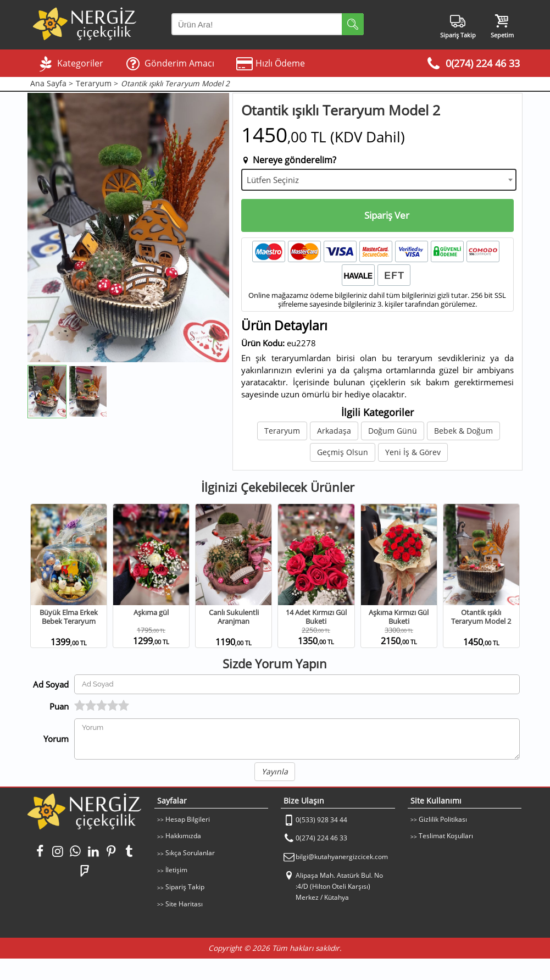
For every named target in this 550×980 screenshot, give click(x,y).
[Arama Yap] (268, 24)
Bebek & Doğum (463, 431)
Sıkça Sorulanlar (190, 853)
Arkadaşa (334, 431)
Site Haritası (184, 904)
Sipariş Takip (185, 887)
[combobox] (379, 180)
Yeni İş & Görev (413, 452)
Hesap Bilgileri (188, 819)
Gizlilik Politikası (443, 819)
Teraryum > (97, 84)
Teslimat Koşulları (446, 836)
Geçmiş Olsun (343, 452)
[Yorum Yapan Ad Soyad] (297, 684)
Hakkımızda (183, 836)
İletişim (176, 870)
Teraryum (282, 431)
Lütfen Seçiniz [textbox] (273, 180)
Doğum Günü (393, 431)
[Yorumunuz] (297, 739)
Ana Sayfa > (52, 84)
